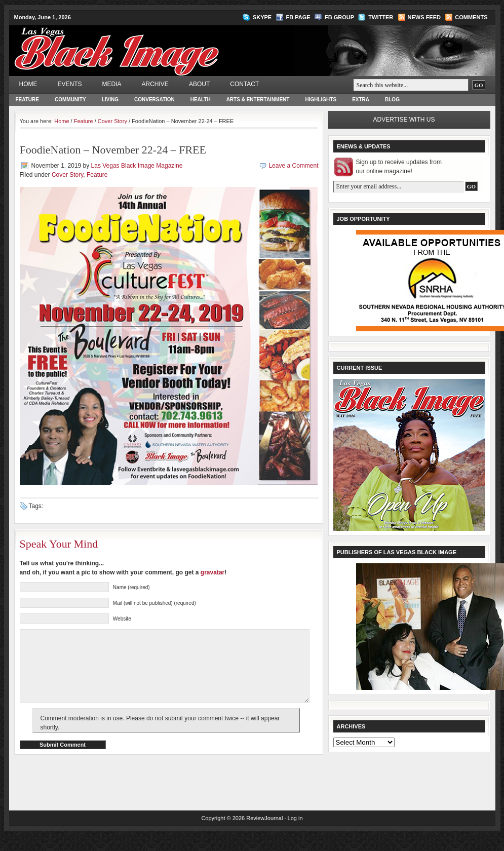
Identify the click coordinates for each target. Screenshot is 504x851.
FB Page (298, 17)
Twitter (381, 17)
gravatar (212, 572)
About (199, 84)
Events (70, 84)
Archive (155, 84)
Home (28, 84)
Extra (361, 100)
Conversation (154, 100)
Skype (262, 17)
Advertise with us (404, 120)
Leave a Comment (293, 166)
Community (70, 100)
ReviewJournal (264, 833)
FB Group (339, 17)
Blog (392, 100)
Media (112, 84)
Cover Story (112, 121)
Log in (295, 833)
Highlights (321, 100)
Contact (244, 84)
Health (201, 100)
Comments (471, 17)
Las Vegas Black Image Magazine (156, 44)
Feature (27, 100)
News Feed (424, 17)
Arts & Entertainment (258, 100)
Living (110, 100)
